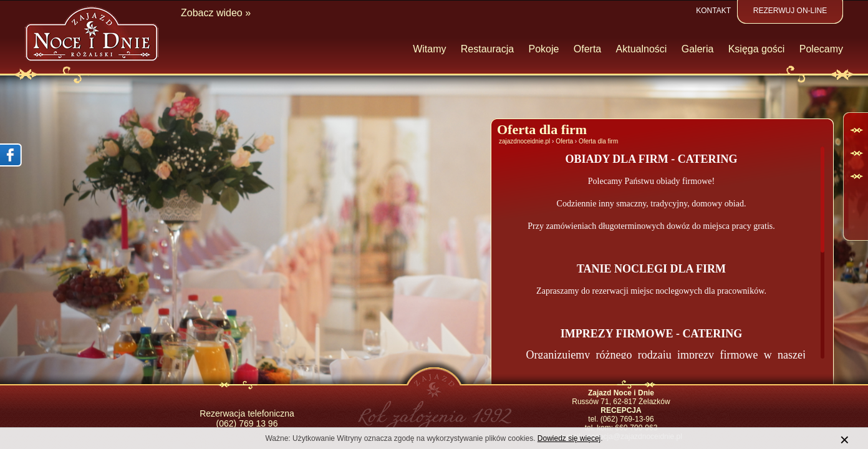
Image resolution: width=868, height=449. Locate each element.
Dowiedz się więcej (569, 438)
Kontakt (713, 11)
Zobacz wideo (212, 13)
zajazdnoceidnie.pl (524, 141)
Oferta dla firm (598, 141)
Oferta (564, 141)
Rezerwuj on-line (790, 11)
